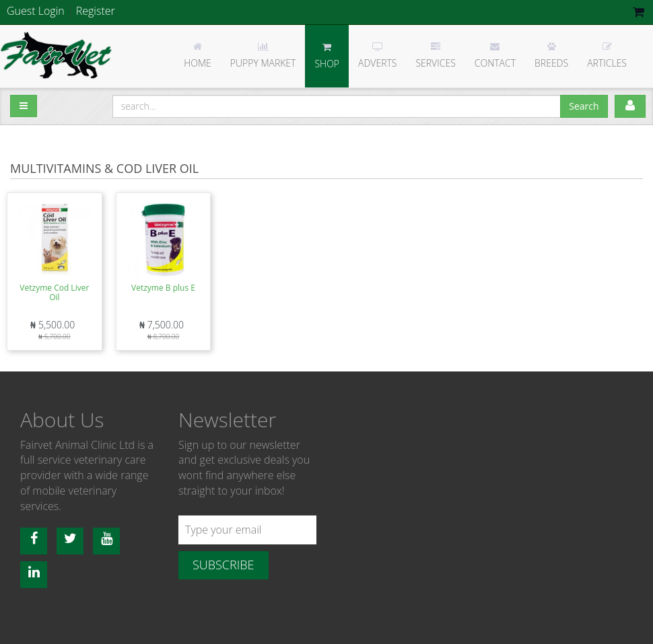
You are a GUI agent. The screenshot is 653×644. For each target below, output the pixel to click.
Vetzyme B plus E (163, 288)
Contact (495, 56)
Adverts (377, 56)
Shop (327, 56)
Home (198, 56)
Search (584, 106)
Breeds (551, 56)
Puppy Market (263, 56)
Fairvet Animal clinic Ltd (57, 55)
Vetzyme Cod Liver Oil (54, 292)
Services (435, 56)
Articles (607, 56)
